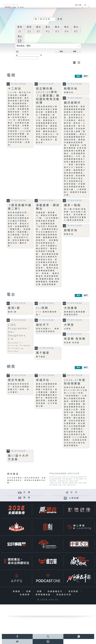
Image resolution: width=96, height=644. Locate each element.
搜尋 (75, 52)
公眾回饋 (74, 498)
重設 (61, 52)
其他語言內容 (64, 595)
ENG (77, 5)
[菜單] (92, 5)
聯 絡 (27, 498)
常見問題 (74, 592)
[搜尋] (85, 5)
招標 (40, 592)
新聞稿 (17, 592)
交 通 (27, 492)
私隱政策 (25, 595)
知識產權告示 (56, 592)
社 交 (74, 492)
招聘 (29, 592)
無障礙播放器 (44, 595)
